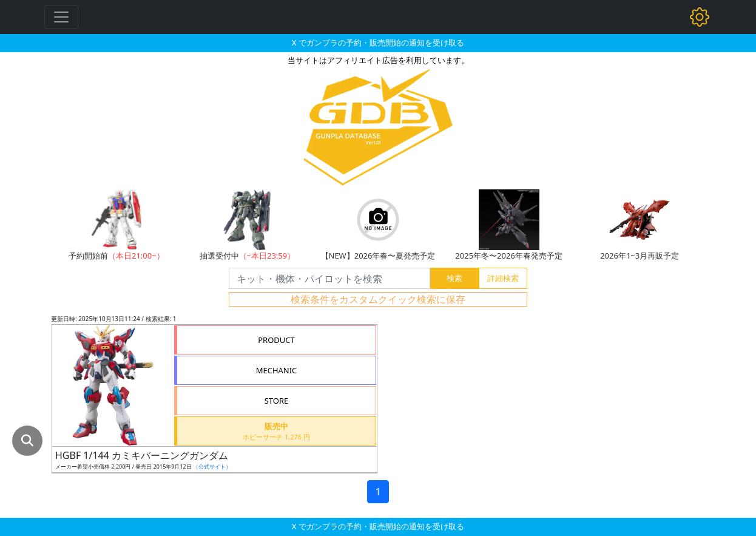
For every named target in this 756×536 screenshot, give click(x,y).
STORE (277, 401)
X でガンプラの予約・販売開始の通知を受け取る (378, 42)
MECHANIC (277, 370)
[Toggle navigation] (61, 17)
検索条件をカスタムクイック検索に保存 (378, 299)
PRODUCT (276, 340)
